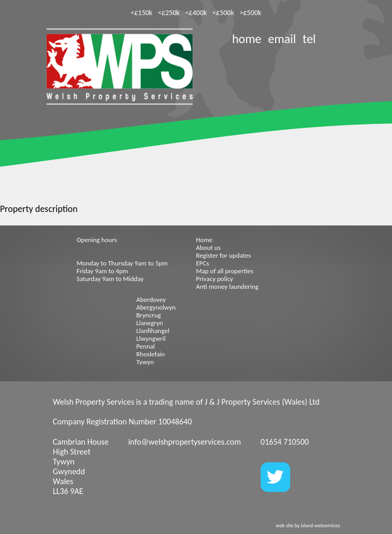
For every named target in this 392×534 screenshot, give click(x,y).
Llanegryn (150, 323)
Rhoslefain (151, 354)
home (247, 39)
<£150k (142, 13)
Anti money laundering (227, 286)
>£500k (251, 13)
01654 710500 (285, 442)
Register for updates (224, 255)
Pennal (146, 346)
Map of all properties (225, 271)
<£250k (169, 13)
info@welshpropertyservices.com (185, 442)
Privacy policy (215, 279)
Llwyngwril (151, 338)
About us (208, 248)
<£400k (196, 13)
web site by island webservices (308, 525)
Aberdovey (151, 299)
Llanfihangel (153, 331)
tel (309, 39)
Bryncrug (149, 315)
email (282, 39)
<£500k (223, 13)
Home (205, 240)
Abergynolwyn (156, 307)
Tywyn (145, 362)
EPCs (203, 263)
